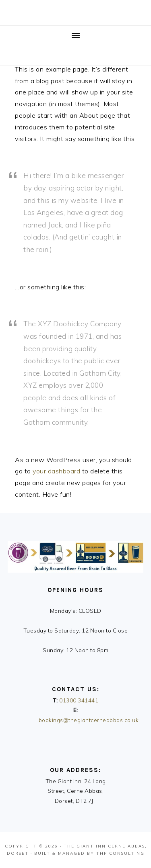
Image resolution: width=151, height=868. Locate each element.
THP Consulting (120, 853)
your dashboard (56, 471)
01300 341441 (79, 700)
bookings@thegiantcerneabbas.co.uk (89, 720)
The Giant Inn (85, 846)
